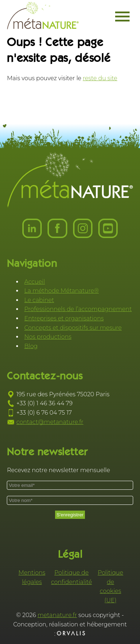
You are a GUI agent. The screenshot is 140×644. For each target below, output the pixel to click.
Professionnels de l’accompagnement (78, 309)
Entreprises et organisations (64, 318)
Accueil (34, 282)
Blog (31, 346)
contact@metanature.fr (50, 422)
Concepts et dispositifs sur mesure (73, 328)
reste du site (100, 78)
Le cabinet (39, 300)
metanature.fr (57, 615)
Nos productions (48, 337)
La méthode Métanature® (61, 291)
